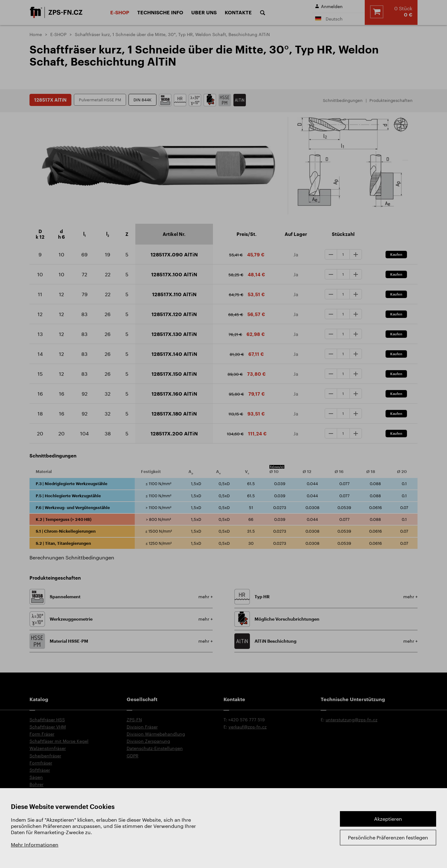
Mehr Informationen (35, 845)
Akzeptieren (388, 819)
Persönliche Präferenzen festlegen (388, 837)
